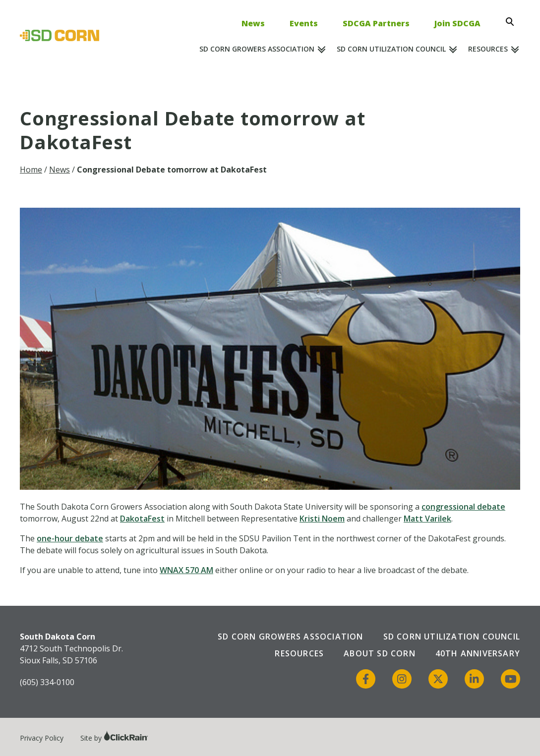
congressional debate (463, 507)
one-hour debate (70, 538)
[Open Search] (513, 22)
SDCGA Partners (376, 23)
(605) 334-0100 (47, 682)
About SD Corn (380, 653)
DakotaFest (142, 519)
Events (304, 23)
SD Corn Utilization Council (391, 49)
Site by (114, 738)
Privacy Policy (42, 738)
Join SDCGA (457, 23)
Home (31, 170)
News (253, 23)
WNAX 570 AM (186, 570)
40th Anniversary (478, 653)
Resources (488, 49)
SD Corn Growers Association (257, 49)
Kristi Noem (322, 519)
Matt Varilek (427, 519)
